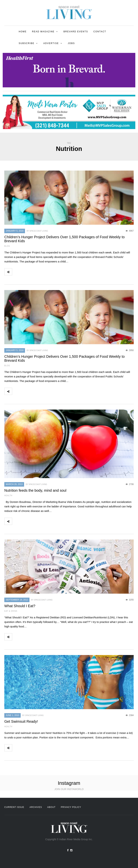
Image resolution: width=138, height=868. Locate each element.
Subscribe (27, 43)
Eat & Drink (11, 611)
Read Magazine (43, 32)
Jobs (71, 43)
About (51, 807)
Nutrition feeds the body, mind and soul (35, 490)
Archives (36, 807)
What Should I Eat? (20, 606)
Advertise (51, 43)
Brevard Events (76, 32)
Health (8, 496)
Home (23, 32)
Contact (100, 32)
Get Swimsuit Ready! (21, 721)
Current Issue (14, 807)
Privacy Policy (71, 807)
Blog (7, 246)
